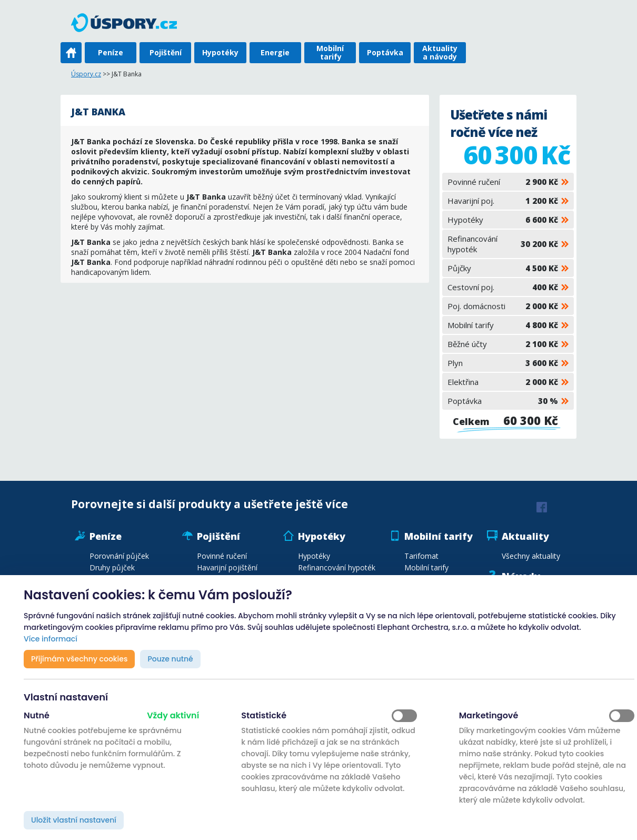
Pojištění (166, 52)
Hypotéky (220, 52)
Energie (275, 52)
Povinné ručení (503, 182)
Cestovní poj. (503, 287)
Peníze (111, 52)
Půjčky (503, 268)
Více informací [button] (51, 639)
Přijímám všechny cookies (79, 659)
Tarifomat (421, 556)
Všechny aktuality (531, 556)
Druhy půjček (112, 567)
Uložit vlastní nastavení (74, 820)
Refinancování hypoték (503, 244)
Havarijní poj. (503, 201)
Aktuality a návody (440, 52)
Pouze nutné (170, 659)
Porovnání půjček (119, 556)
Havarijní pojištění (227, 567)
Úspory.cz (86, 74)
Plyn (503, 363)
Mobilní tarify (330, 52)
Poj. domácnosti (503, 306)
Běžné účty (503, 344)
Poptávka (385, 52)
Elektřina (503, 382)
